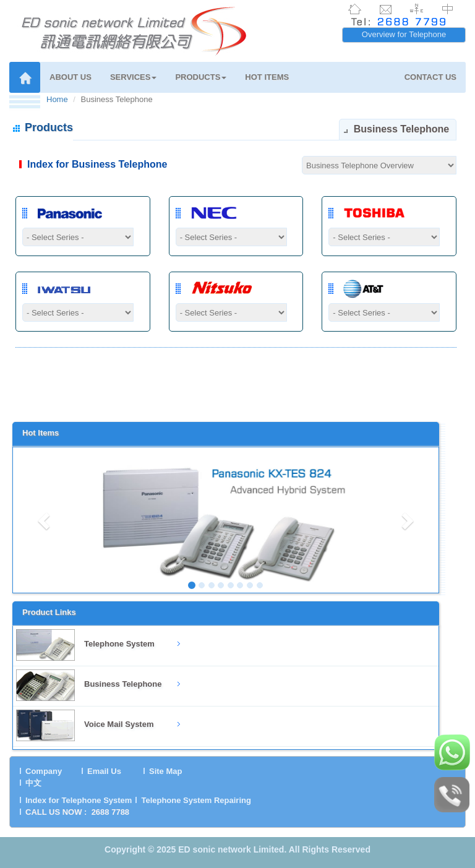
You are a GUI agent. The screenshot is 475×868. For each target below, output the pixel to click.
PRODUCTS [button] (201, 77)
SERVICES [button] (134, 77)
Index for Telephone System (79, 800)
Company (44, 771)
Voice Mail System (119, 724)
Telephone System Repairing (196, 800)
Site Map (165, 771)
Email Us (104, 771)
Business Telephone (123, 684)
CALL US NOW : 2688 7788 (77, 812)
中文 (33, 783)
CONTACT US (430, 77)
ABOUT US (71, 77)
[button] (45, 520)
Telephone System (119, 644)
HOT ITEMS (267, 77)
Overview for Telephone (404, 34)
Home (57, 99)
